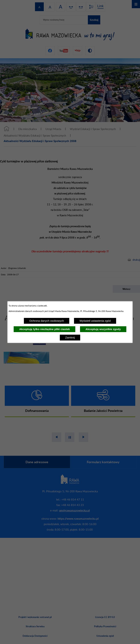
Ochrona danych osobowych (47, 321)
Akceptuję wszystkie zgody (103, 329)
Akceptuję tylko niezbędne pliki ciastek (44, 329)
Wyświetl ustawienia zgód (95, 321)
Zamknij (70, 337)
